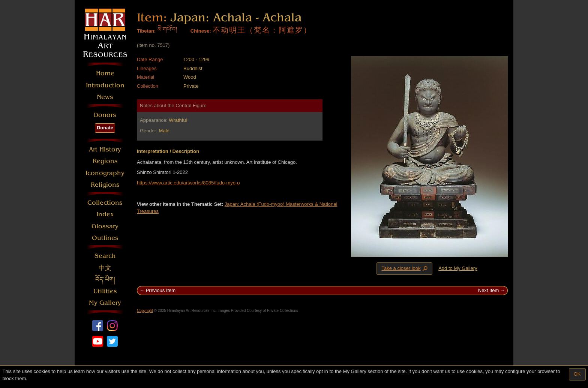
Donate (105, 128)
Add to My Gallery (458, 268)
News (105, 97)
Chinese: (201, 31)
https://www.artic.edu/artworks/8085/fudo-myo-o (188, 183)
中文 (105, 268)
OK (577, 374)
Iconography (105, 173)
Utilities (105, 291)
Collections (105, 203)
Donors (105, 115)
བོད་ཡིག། (105, 279)
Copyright (145, 311)
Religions (105, 185)
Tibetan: (146, 31)
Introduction (105, 85)
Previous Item (161, 290)
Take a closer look (405, 268)
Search (105, 256)
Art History (105, 149)
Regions (105, 161)
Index (105, 214)
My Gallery (105, 303)
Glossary (105, 226)
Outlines (105, 238)
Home (105, 73)
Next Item (489, 290)
